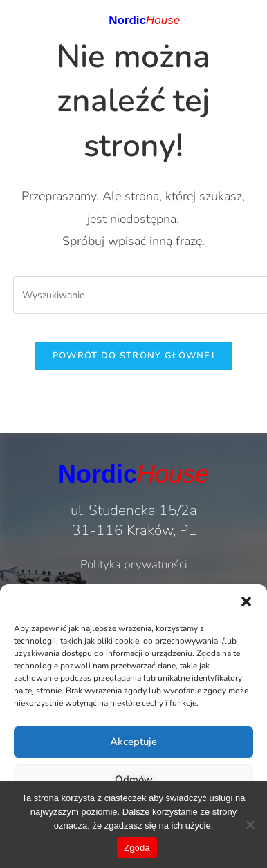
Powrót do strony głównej (133, 356)
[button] (246, 601)
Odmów (134, 780)
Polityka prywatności (134, 565)
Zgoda (137, 848)
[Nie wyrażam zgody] (250, 824)
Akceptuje (133, 742)
